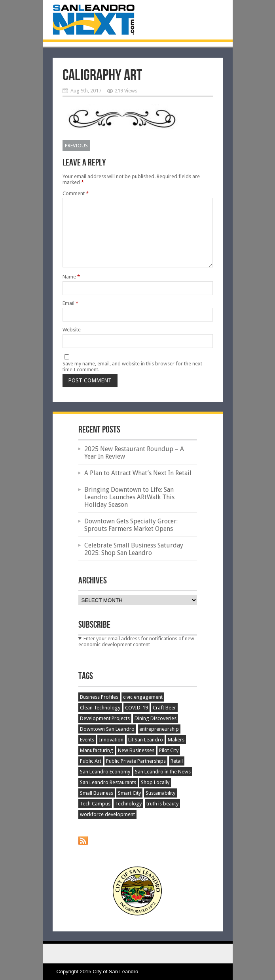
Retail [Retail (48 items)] (177, 761)
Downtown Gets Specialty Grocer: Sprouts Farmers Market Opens (131, 525)
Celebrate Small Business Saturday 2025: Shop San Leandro (134, 549)
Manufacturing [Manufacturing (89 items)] (97, 750)
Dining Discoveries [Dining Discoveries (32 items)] (156, 718)
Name (71, 277)
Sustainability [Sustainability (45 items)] (160, 793)
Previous (76, 146)
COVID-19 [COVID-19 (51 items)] (137, 708)
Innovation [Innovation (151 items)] (111, 740)
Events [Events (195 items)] (87, 740)
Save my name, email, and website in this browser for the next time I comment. (132, 367)
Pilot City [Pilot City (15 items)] (169, 750)
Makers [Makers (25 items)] (176, 740)
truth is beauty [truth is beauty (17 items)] (162, 804)
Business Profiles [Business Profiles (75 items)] (99, 697)
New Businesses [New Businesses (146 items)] (136, 750)
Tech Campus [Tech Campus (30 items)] (95, 804)
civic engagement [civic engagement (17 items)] (143, 697)
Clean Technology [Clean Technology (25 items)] (100, 708)
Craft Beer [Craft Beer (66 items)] (164, 708)
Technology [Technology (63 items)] (128, 804)
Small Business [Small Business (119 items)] (97, 793)
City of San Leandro (115, 972)
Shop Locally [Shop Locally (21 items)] (155, 782)
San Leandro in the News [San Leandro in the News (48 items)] (163, 772)
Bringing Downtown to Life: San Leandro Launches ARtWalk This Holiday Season (129, 497)
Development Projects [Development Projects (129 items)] (105, 718)
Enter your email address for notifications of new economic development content (137, 641)
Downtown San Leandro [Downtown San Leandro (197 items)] (107, 729)
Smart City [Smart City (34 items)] (129, 793)
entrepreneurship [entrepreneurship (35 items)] (159, 729)
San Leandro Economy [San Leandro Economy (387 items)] (105, 772)
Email (70, 303)
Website (72, 330)
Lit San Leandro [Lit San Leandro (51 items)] (146, 740)
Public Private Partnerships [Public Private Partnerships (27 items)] (136, 761)
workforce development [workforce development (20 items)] (107, 814)
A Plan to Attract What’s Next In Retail (138, 473)
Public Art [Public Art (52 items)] (91, 761)
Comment (76, 193)
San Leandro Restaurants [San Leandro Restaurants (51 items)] (108, 782)
